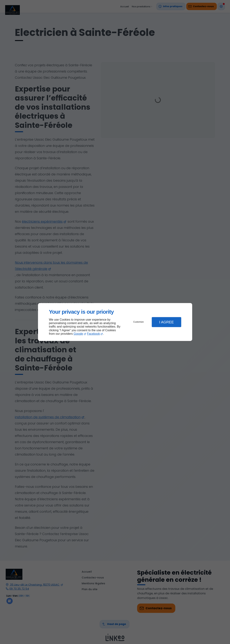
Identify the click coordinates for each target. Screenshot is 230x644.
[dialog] (115, 322)
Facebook (93, 334)
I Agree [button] (166, 322)
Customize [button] (138, 322)
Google (78, 334)
